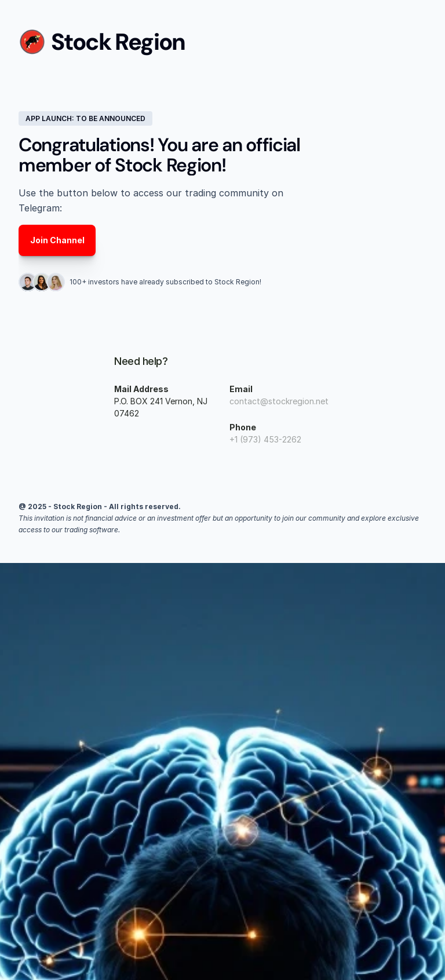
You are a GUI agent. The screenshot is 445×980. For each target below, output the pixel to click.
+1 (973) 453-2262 (265, 439)
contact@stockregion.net (279, 401)
